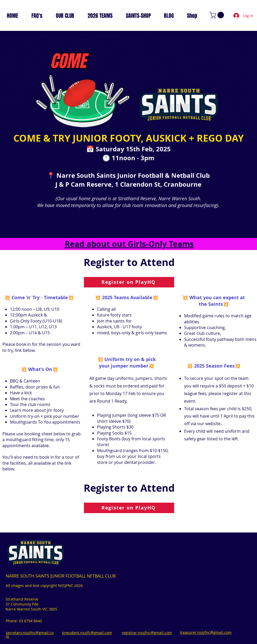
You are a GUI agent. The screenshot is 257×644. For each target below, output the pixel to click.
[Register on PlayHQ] (129, 282)
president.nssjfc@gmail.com (87, 633)
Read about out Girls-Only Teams (129, 244)
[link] (218, 15)
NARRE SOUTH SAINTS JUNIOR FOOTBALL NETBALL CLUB (61, 576)
